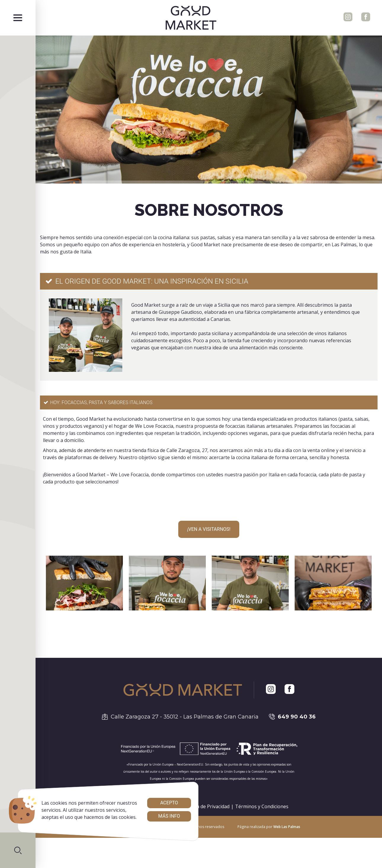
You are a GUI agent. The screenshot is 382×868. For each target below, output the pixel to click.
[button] (18, 850)
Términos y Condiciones (262, 806)
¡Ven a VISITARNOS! (209, 529)
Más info (169, 816)
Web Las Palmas (287, 827)
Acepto (169, 803)
